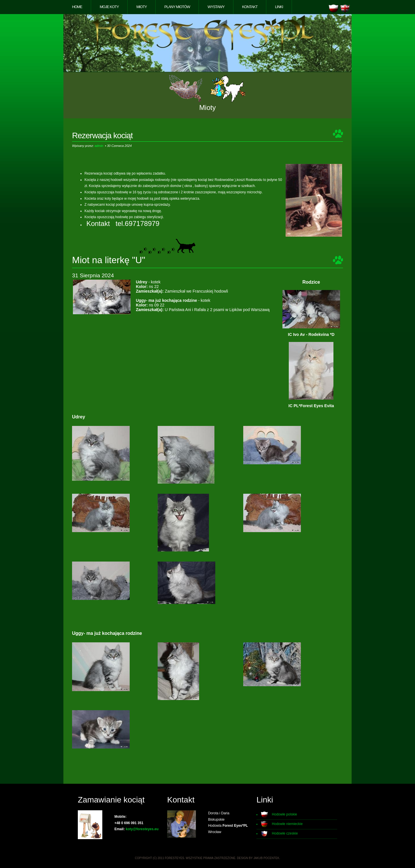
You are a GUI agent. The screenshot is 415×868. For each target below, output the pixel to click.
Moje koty (109, 7)
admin (99, 146)
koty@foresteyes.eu (142, 829)
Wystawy (216, 7)
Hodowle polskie (284, 814)
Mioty (142, 7)
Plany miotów (177, 7)
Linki (279, 7)
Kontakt (250, 7)
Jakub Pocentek (266, 858)
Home (77, 7)
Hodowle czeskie (285, 833)
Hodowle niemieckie (287, 824)
